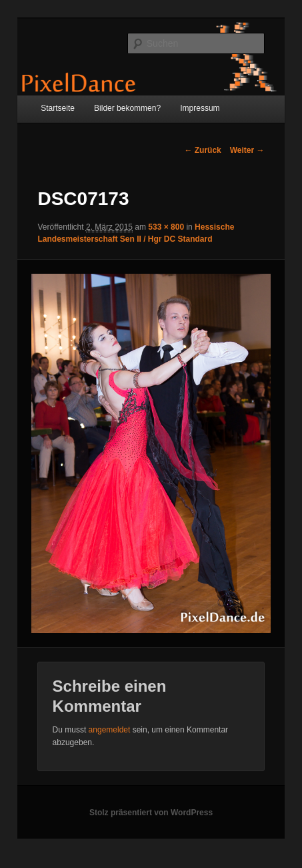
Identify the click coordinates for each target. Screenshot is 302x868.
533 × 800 (166, 227)
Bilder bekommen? (127, 108)
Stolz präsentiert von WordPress (151, 813)
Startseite (58, 108)
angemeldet (110, 730)
